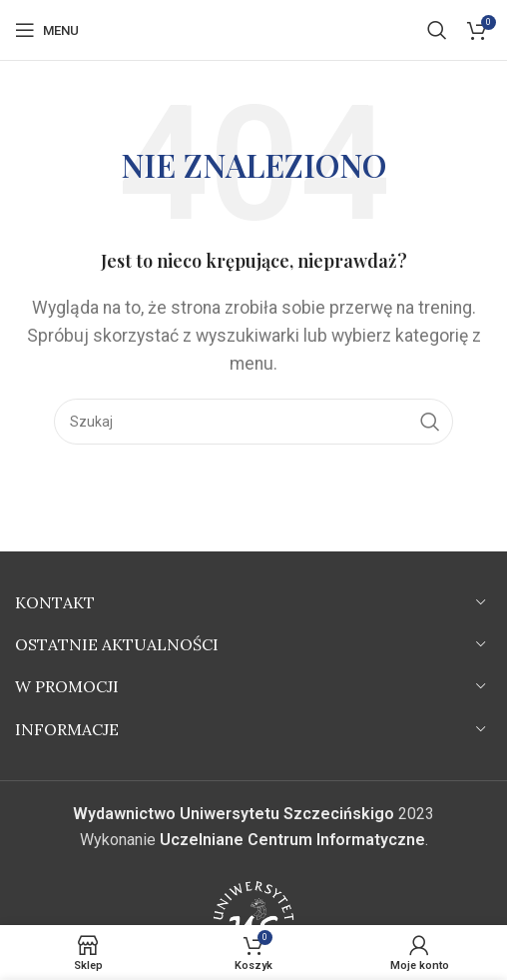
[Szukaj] (437, 30)
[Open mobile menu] (47, 30)
